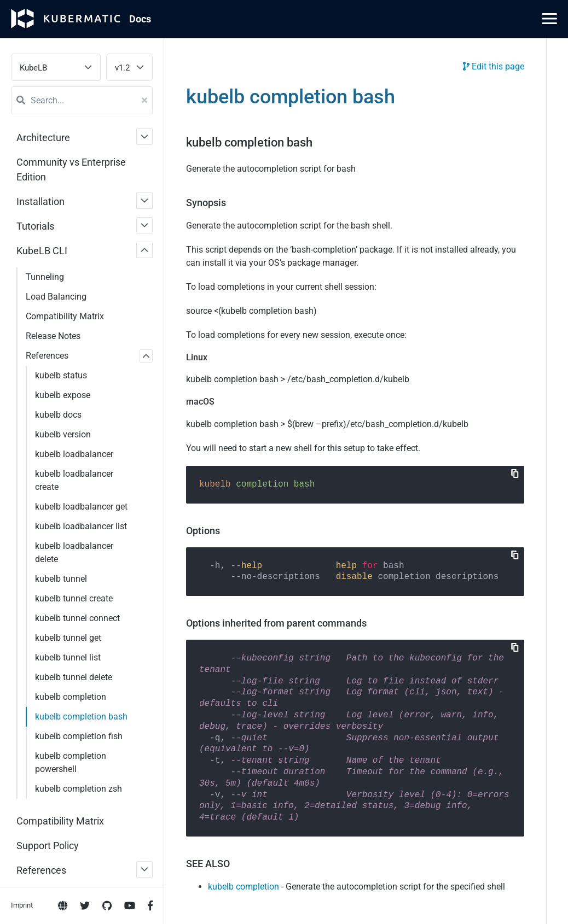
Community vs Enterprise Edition (71, 169)
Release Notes (53, 336)
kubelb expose (63, 395)
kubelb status (61, 375)
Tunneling (45, 277)
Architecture (43, 138)
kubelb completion (244, 887)
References (47, 356)
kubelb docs (58, 415)
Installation (40, 201)
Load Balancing (56, 297)
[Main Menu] (549, 19)
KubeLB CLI (42, 251)
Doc (140, 19)
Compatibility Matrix (65, 316)
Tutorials (35, 226)
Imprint (22, 444)
